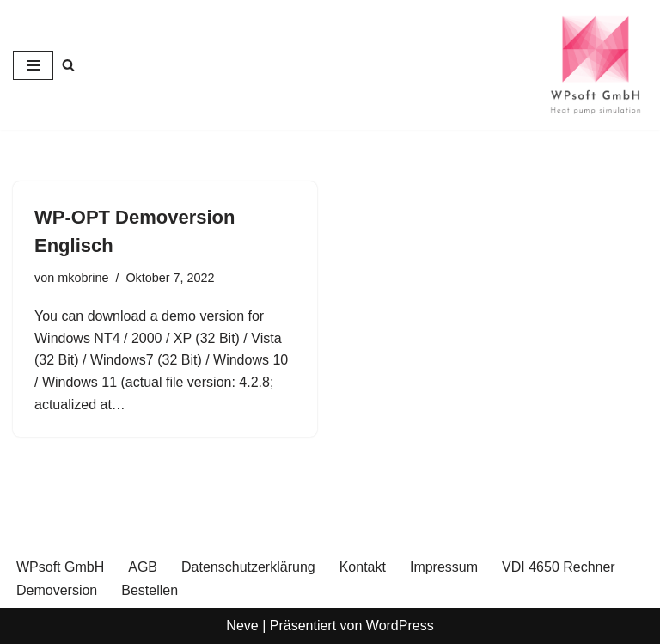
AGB (143, 567)
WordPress (400, 626)
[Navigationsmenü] (33, 65)
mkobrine (83, 278)
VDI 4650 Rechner (559, 567)
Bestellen (150, 590)
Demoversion (57, 590)
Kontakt (363, 567)
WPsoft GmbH (60, 567)
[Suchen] (68, 65)
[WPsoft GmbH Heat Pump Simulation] (596, 65)
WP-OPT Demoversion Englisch (134, 231)
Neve (242, 626)
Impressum (444, 567)
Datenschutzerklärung (248, 567)
